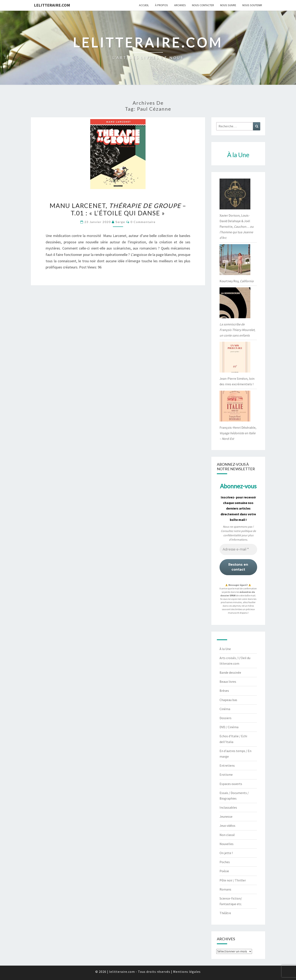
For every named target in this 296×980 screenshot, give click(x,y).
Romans (225, 889)
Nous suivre (228, 5)
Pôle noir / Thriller (233, 880)
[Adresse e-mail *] (238, 549)
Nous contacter (203, 5)
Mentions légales (187, 972)
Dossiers (225, 718)
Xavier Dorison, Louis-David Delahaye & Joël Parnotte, (237, 227)
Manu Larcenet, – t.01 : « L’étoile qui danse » (118, 209)
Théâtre (225, 913)
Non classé (227, 835)
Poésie (224, 871)
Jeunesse (226, 816)
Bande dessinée (230, 672)
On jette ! (226, 853)
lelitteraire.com (52, 5)
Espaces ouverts (231, 784)
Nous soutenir (252, 5)
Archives (180, 5)
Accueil (144, 5)
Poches (225, 862)
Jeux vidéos (227, 826)
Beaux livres (228, 682)
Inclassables (228, 807)
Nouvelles (227, 844)
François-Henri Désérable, (238, 433)
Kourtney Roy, (236, 281)
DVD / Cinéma (229, 727)
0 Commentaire (143, 222)
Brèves (224, 691)
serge (120, 222)
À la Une (225, 649)
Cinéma (225, 709)
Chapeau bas (228, 700)
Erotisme (226, 774)
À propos (161, 5)
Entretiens (227, 765)
